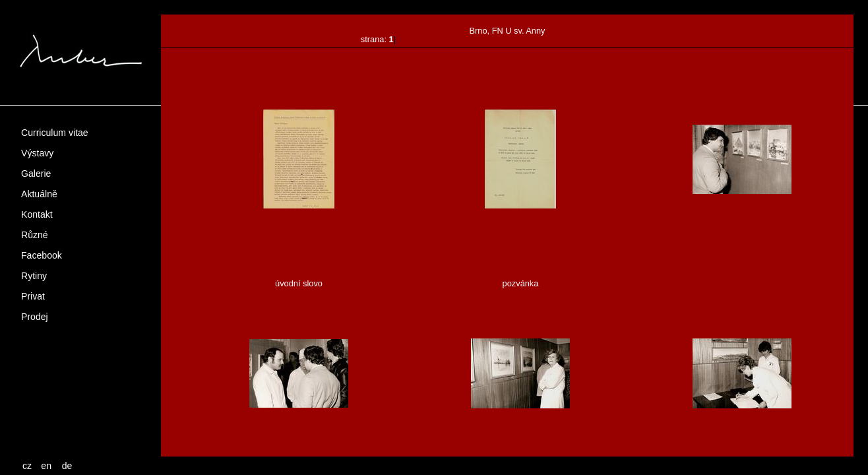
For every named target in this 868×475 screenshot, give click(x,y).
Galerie (36, 174)
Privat (33, 296)
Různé (35, 235)
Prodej (35, 317)
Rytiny (34, 276)
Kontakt (37, 214)
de (67, 466)
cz (27, 466)
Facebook (42, 255)
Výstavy (37, 153)
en (46, 466)
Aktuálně (39, 194)
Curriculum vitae (55, 133)
